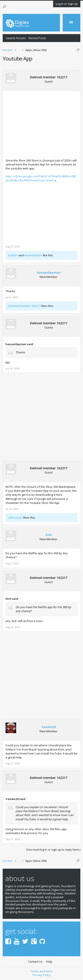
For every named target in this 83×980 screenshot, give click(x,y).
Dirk (49, 535)
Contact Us (35, 962)
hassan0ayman (49, 273)
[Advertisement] (43, 124)
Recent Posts (37, 38)
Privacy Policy (42, 975)
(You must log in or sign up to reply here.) (53, 850)
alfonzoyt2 (15, 518)
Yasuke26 (49, 727)
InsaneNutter (33, 255)
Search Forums (16, 38)
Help (49, 962)
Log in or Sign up (67, 4)
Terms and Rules (42, 971)
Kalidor (13, 255)
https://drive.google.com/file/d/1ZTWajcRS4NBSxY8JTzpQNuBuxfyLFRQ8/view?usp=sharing (41, 178)
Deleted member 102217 (49, 77)
